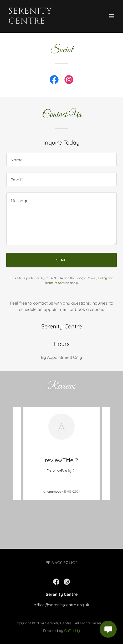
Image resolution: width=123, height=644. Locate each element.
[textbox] (61, 159)
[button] (111, 16)
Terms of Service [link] (57, 283)
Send (61, 260)
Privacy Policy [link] (97, 278)
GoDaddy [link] (72, 631)
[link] (45, 22)
